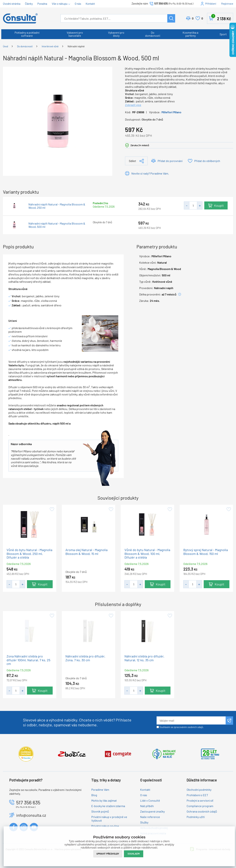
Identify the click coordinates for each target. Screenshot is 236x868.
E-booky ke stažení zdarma (108, 806)
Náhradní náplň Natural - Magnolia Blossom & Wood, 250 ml (57, 206)
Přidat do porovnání (170, 161)
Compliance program (200, 806)
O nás (78, 4)
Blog (94, 795)
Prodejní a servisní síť (200, 800)
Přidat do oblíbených (207, 161)
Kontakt (90, 4)
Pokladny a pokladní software (27, 34)
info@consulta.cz (31, 815)
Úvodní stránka (12, 4)
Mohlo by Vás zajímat (104, 800)
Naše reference (150, 817)
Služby (144, 822)
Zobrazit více (133, 105)
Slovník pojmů (100, 811)
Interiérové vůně (50, 46)
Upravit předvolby (108, 854)
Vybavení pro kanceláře (75, 34)
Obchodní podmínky (199, 790)
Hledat (171, 18)
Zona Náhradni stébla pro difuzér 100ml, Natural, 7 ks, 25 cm (28, 660)
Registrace (227, 4)
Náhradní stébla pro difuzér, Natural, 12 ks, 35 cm (144, 658)
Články (29, 4)
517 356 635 (161, 3)
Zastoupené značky (152, 811)
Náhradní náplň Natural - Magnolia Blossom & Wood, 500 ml (57, 225)
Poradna (42, 4)
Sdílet (132, 161)
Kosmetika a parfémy (190, 34)
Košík (221, 18)
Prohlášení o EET (197, 795)
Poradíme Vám (100, 790)
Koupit (219, 205)
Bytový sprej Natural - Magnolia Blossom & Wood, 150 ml (206, 552)
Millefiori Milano (171, 112)
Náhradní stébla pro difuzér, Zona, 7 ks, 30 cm (85, 658)
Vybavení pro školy (116, 34)
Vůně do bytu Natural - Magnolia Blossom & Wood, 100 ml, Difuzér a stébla (147, 554)
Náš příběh (147, 806)
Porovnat (193, 18)
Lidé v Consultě (150, 800)
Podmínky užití (196, 817)
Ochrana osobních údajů (202, 811)
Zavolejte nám (140, 3)
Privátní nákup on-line (105, 826)
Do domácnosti (153, 34)
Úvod (5, 46)
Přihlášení (211, 4)
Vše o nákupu (60, 4)
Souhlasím (134, 854)
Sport (223, 34)
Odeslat (229, 721)
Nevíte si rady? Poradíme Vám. (150, 173)
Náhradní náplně (76, 46)
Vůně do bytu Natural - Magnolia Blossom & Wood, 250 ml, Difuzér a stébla (29, 554)
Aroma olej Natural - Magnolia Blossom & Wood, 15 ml (86, 552)
